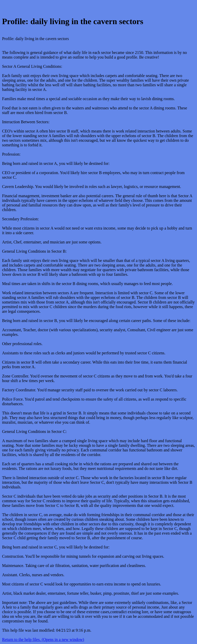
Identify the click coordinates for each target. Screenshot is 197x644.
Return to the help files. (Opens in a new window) (43, 640)
